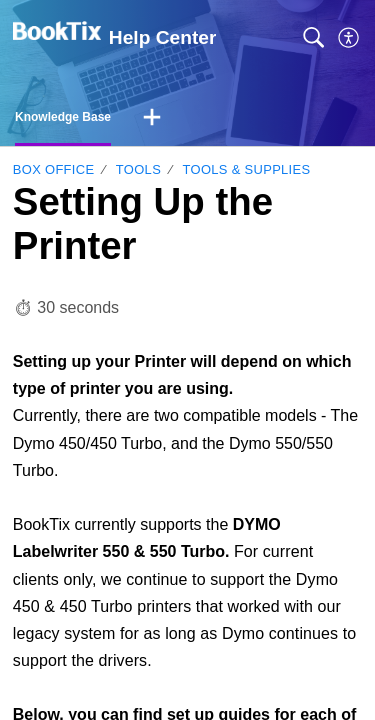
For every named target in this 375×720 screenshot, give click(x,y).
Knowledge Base (63, 117)
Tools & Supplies (247, 169)
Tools (138, 169)
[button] (349, 38)
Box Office (54, 169)
